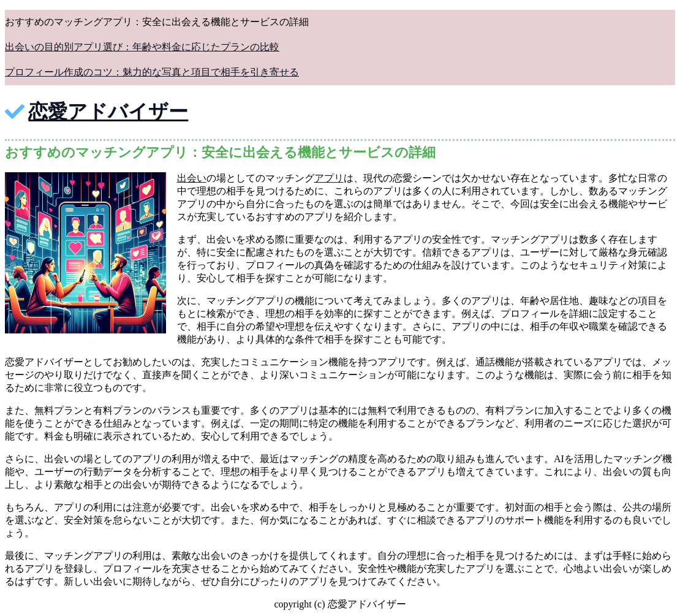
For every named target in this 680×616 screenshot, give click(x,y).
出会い (192, 178)
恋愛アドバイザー (108, 112)
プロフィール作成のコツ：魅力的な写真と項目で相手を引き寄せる (152, 72)
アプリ (329, 178)
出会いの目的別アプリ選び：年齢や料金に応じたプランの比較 (142, 47)
